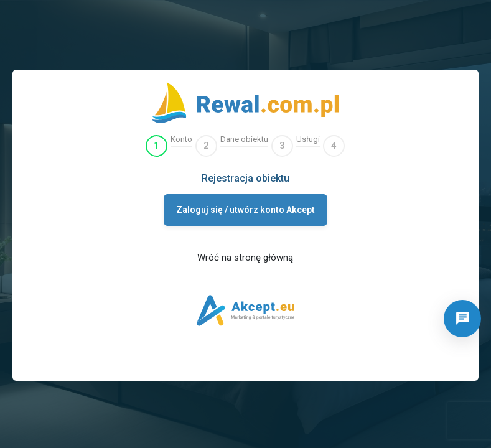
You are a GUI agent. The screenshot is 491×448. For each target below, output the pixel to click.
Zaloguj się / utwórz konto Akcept (245, 210)
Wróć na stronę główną (245, 258)
